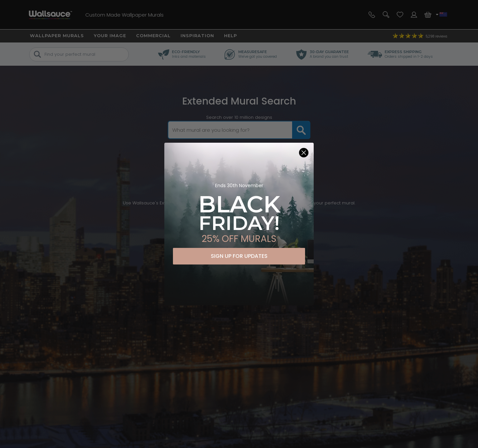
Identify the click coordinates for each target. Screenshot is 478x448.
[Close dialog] (304, 153)
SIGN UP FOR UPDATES (239, 256)
